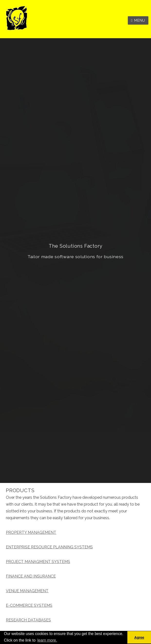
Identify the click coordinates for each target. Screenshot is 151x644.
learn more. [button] (47, 640)
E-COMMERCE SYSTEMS (29, 605)
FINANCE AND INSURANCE (31, 576)
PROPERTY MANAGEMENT (31, 532)
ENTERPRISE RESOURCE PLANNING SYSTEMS (49, 547)
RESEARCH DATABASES (28, 620)
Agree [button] (139, 637)
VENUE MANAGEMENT (27, 591)
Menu (140, 20)
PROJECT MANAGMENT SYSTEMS (38, 562)
